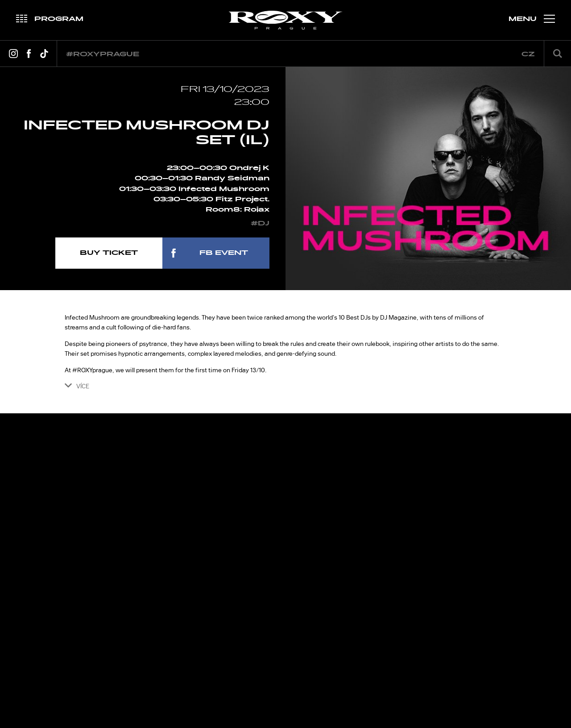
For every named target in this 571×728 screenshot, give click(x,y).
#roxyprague (103, 54)
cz (528, 54)
